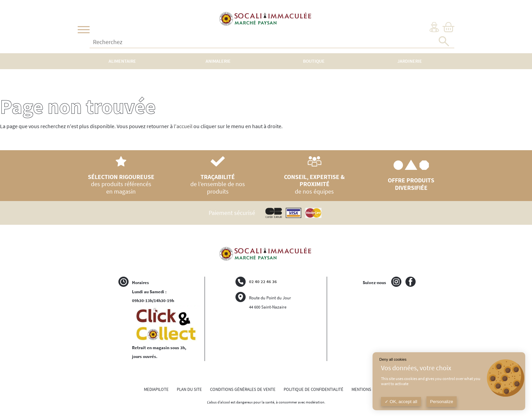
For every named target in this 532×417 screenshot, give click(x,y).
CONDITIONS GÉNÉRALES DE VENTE (243, 389)
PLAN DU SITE (189, 389)
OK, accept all (401, 402)
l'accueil (183, 126)
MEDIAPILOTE (156, 389)
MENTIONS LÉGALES (370, 389)
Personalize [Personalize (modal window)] (442, 402)
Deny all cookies (393, 359)
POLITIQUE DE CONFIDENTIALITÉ (313, 389)
